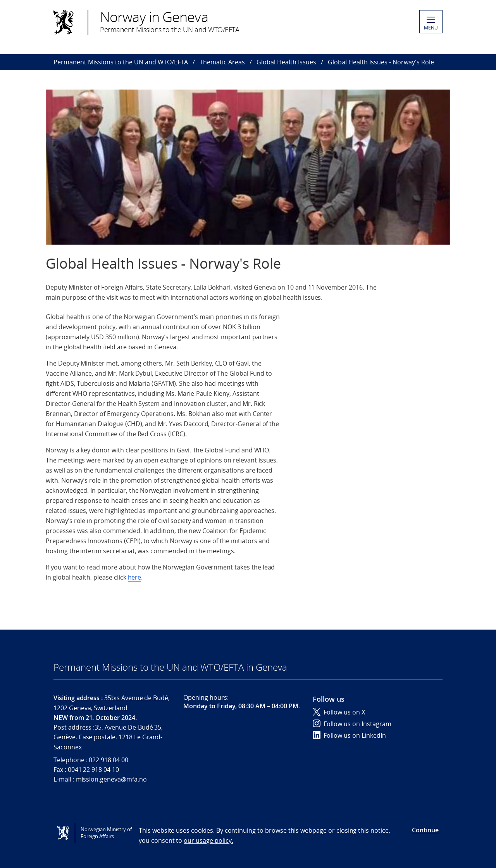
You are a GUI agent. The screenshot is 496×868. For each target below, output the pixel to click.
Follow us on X (339, 712)
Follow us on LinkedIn (349, 735)
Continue (425, 830)
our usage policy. (208, 840)
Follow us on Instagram (352, 724)
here (135, 577)
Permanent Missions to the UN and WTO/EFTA (121, 62)
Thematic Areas (222, 62)
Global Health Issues (286, 62)
